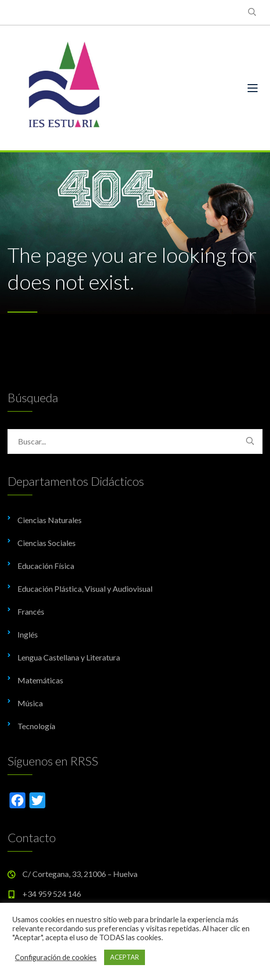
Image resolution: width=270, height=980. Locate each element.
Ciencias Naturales (50, 520)
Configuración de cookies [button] (56, 957)
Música (30, 703)
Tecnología (36, 726)
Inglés (28, 634)
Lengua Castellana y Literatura (69, 657)
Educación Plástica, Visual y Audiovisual (85, 589)
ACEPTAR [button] (125, 957)
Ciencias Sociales (47, 543)
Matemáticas (40, 680)
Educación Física (46, 566)
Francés (31, 611)
